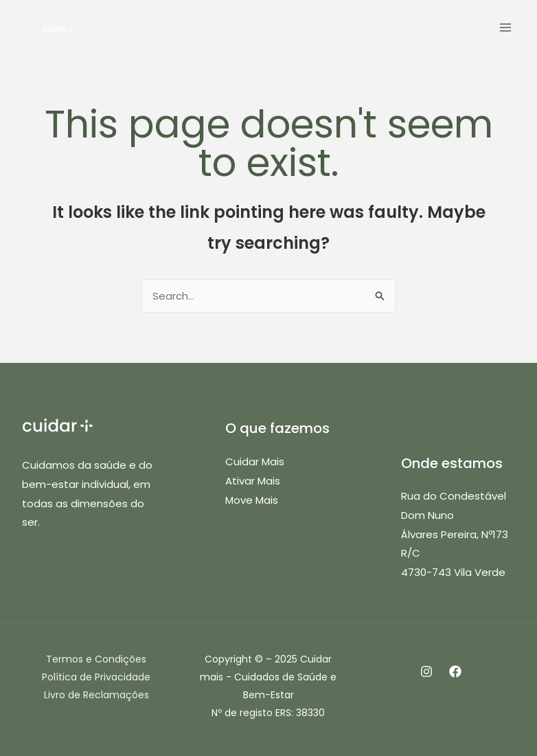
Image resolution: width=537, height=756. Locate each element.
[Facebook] (455, 671)
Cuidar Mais (255, 462)
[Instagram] (426, 671)
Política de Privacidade (96, 677)
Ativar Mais (253, 481)
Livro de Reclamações (96, 695)
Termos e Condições (96, 659)
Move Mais (252, 500)
